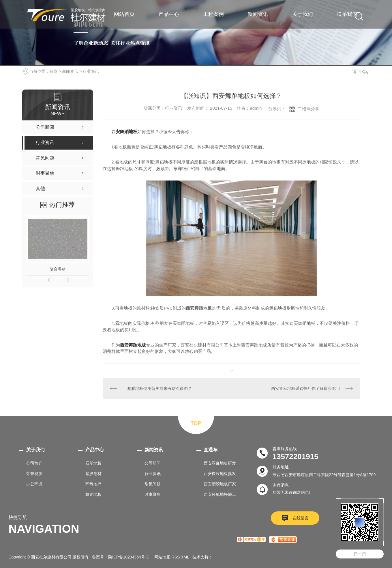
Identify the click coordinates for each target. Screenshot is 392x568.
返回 (360, 71)
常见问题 (153, 484)
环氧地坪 (93, 484)
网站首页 (124, 14)
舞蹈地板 (93, 494)
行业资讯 (91, 71)
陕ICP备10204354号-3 (128, 557)
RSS (176, 557)
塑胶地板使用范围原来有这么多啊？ (160, 388)
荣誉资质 (34, 474)
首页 (53, 71)
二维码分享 (308, 109)
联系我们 (347, 14)
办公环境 (34, 484)
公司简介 (34, 463)
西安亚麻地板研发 (220, 463)
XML (185, 557)
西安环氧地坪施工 (220, 494)
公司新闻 (153, 463)
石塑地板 (93, 463)
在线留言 (301, 518)
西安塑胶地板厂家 (220, 484)
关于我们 (303, 14)
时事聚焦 (153, 494)
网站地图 (162, 557)
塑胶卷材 (93, 474)
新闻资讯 (258, 14)
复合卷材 (58, 269)
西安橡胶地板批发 (220, 474)
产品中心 (169, 14)
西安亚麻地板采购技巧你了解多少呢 (303, 388)
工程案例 (213, 14)
